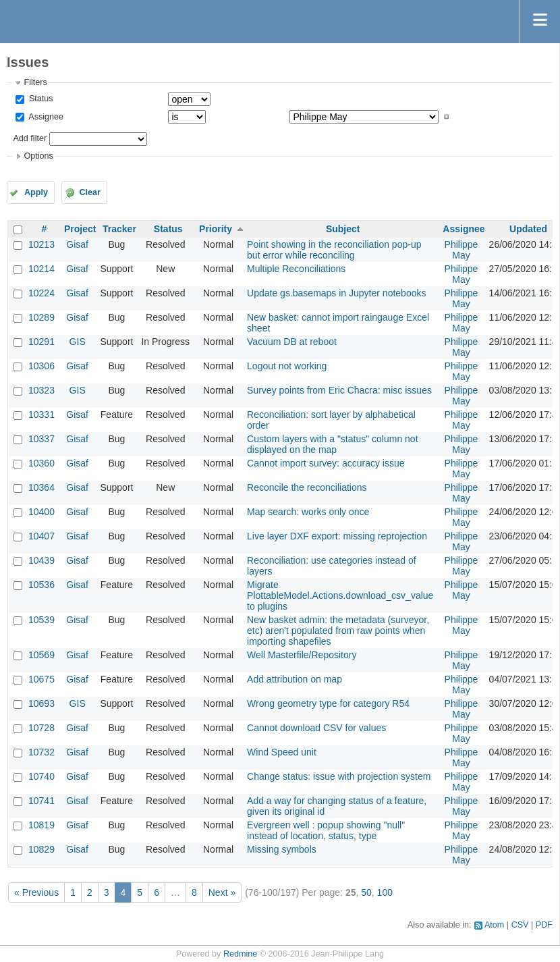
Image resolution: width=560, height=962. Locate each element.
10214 (41, 269)
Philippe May (461, 250)
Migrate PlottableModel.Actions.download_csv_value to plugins (340, 595)
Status (39, 99)
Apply (36, 192)
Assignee (45, 117)
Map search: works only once (308, 512)
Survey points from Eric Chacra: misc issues (339, 390)
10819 (41, 825)
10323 (41, 390)
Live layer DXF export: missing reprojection (337, 536)
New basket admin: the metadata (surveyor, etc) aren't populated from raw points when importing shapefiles (338, 631)
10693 (41, 703)
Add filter (30, 138)
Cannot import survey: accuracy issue (326, 463)
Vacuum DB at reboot (292, 342)
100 (385, 892)
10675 (41, 679)
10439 (41, 560)
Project (80, 229)
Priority (216, 229)
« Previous (36, 892)
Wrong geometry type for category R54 (328, 703)
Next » (222, 892)
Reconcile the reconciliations (307, 487)
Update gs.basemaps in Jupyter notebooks (336, 293)
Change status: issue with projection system (339, 776)
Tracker (119, 229)
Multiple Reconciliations (296, 269)
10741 (41, 801)
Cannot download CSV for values (316, 728)
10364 (41, 487)
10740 (41, 776)
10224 (41, 293)
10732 (41, 752)
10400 (41, 512)
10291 (41, 342)
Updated (528, 229)
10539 (41, 620)
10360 (41, 463)
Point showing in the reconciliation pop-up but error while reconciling (334, 250)
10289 (41, 317)
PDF (544, 925)
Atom (494, 925)
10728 (41, 728)
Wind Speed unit (282, 752)
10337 (41, 439)
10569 (41, 655)
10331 (41, 415)
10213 (41, 244)
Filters (35, 82)
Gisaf (77, 244)
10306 (41, 366)
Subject (343, 229)
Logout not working (287, 366)
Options (38, 156)
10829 (41, 849)
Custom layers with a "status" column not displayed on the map (332, 444)
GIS (78, 342)
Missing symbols (282, 849)
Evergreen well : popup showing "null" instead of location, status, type (326, 830)
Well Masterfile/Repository (302, 655)
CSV (520, 925)
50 (366, 892)
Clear (90, 192)
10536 (41, 585)
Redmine (240, 954)
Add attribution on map (295, 679)
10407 (41, 536)
